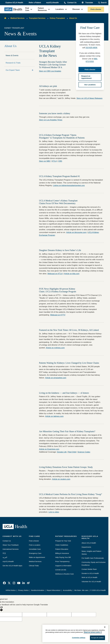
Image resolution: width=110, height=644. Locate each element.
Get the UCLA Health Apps (12, 566)
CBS (60, 161)
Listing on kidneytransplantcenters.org (69, 185)
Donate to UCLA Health (90, 573)
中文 (4, 553)
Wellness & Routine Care (64, 574)
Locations (60, 9)
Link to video (54, 512)
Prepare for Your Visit (63, 541)
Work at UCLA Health (90, 577)
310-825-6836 (91, 48)
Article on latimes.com (54, 416)
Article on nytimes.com (55, 348)
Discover (76, 9)
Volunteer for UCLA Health (91, 582)
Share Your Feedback (11, 545)
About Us (73, 18)
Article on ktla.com (72, 274)
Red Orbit (72, 452)
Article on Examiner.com (49, 449)
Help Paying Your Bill (63, 557)
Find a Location (35, 545)
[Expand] (33, 70)
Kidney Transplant (57, 18)
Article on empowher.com (56, 378)
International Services (11, 549)
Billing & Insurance (62, 553)
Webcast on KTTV (58, 315)
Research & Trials (13, 63)
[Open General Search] (102, 3)
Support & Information (63, 566)
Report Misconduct (54, 590)
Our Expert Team (13, 70)
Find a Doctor (96, 9)
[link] (4, 583)
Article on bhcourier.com (76, 232)
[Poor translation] (1, 609)
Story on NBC (45, 161)
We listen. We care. (81, 590)
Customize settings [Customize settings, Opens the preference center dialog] (79, 638)
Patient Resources (42, 9)
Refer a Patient (35, 3)
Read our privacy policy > (93, 632)
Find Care (27, 9)
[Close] (105, 627)
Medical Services (17, 18)
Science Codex (84, 452)
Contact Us (72, 3)
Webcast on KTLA (55, 274)
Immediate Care (35, 549)
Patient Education (62, 549)
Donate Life (62, 452)
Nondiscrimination (38, 590)
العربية (5, 557)
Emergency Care (35, 553)
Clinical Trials (34, 566)
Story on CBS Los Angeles (50, 71)
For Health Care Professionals (93, 558)
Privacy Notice (23, 590)
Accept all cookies (97, 638)
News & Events (12, 55)
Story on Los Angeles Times (51, 120)
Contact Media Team (89, 569)
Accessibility (67, 590)
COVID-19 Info (61, 570)
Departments (86, 547)
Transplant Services (37, 18)
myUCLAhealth (52, 3)
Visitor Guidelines (62, 545)
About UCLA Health (89, 543)
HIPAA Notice (11, 590)
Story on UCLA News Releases (90, 98)
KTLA (54, 161)
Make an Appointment (37, 557)
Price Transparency (62, 561)
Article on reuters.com (61, 479)
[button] (14, 3)
